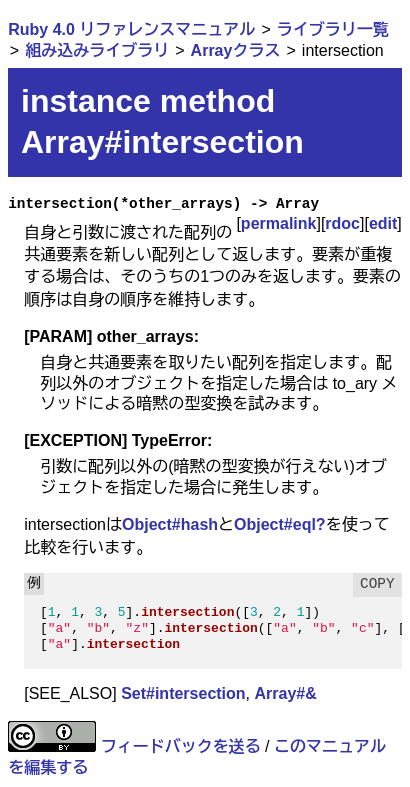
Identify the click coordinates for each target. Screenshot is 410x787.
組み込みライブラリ (97, 50)
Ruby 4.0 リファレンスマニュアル (131, 29)
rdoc (342, 223)
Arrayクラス (236, 50)
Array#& (286, 693)
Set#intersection (183, 693)
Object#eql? (280, 524)
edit (383, 223)
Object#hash (170, 524)
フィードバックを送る (181, 746)
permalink (279, 223)
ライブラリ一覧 (333, 29)
